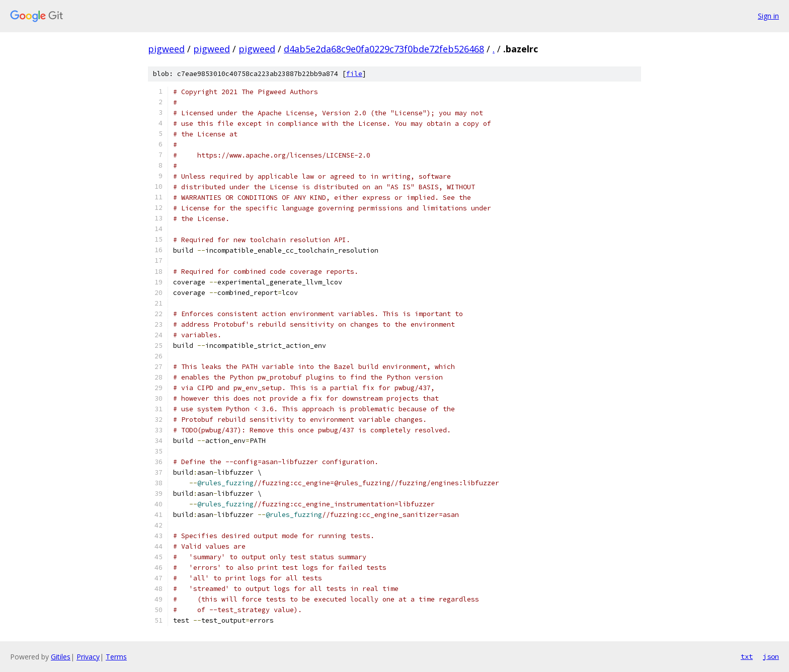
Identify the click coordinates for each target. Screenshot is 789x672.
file (354, 74)
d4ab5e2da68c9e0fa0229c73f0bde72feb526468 (384, 49)
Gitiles (61, 657)
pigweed (166, 49)
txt (747, 656)
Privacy (88, 657)
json (771, 656)
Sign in (768, 16)
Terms (116, 657)
